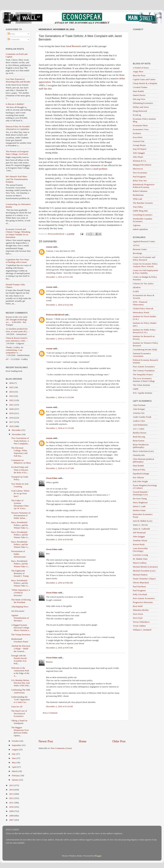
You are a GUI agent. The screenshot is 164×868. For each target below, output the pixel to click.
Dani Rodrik (138, 91)
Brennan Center (140, 249)
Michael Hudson (140, 575)
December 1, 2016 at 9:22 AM (59, 305)
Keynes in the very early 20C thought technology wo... (17, 320)
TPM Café (138, 199)
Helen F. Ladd (139, 506)
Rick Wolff (138, 606)
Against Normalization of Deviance (20, 618)
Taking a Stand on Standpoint (19, 722)
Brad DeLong (139, 437)
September (17, 745)
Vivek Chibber (139, 626)
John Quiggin (139, 153)
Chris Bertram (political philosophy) (143, 460)
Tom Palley (138, 207)
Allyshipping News (20, 607)
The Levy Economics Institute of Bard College (144, 380)
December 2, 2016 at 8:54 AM (59, 539)
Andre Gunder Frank (142, 417)
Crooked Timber (140, 87)
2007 (12, 820)
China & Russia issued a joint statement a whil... (17, 339)
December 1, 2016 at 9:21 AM (59, 277)
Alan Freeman (139, 405)
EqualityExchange (141, 473)
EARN (136, 291)
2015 (12, 785)
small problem (100, 169)
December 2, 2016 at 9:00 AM (59, 583)
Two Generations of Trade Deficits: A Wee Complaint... (20, 441)
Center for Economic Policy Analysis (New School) (145, 265)
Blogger (98, 856)
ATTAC (136, 245)
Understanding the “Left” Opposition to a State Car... (21, 699)
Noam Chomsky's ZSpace (144, 579)
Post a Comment (50, 713)
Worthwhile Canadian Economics (143, 220)
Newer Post (46, 741)
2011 (12, 803)
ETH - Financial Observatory (140, 303)
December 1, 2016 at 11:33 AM (60, 428)
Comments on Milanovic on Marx (21, 461)
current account (67, 72)
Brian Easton (139, 441)
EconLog (137, 115)
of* (7, 359)
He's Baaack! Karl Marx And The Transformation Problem (17, 179)
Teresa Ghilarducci (141, 622)
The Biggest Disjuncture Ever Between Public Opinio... (20, 731)
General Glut (139, 141)
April (14, 767)
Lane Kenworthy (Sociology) (140, 550)
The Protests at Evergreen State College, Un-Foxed (17, 153)
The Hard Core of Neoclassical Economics (19, 713)
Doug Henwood (140, 111)
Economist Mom (140, 125)
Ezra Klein (138, 137)
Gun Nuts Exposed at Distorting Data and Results (18, 80)
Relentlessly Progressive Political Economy (144, 186)
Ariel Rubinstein (140, 425)
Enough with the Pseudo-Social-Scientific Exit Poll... (19, 660)
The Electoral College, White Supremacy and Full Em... (19, 452)
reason (49, 247)
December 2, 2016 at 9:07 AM (59, 648)
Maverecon (138, 169)
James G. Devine (140, 525)
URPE (136, 389)
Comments (14, 39)
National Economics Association (142, 355)
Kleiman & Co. (140, 161)
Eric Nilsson (138, 477)
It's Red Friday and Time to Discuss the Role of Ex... (20, 470)
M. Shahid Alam (140, 559)
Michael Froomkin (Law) (144, 571)
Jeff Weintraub (139, 533)
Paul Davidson (139, 586)
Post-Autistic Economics (144, 367)
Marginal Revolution (142, 165)
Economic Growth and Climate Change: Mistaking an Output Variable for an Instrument (18, 233)
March (15, 771)
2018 (12, 418)
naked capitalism (140, 229)
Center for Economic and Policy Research (144, 258)
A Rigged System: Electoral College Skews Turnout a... (21, 628)
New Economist (140, 173)
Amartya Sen (139, 413)
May (14, 762)
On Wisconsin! (18, 611)
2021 (12, 405)
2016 (12, 426)
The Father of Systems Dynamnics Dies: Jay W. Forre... (20, 504)
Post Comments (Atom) (61, 748)
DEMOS (137, 287)
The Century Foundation (144, 371)
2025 (12, 387)
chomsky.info (139, 455)
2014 (12, 790)
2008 (12, 816)
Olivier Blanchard (141, 583)
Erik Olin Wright (140, 481)
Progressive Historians (143, 602)
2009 (12, 811)
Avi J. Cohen (139, 429)
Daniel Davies (139, 95)
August (15, 749)
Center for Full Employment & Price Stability (145, 272)
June (14, 758)
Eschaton (137, 133)
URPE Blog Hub (140, 211)
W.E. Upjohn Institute (143, 393)
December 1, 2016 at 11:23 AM (60, 397)
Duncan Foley (139, 470)
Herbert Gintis (139, 510)
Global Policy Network (143, 308)
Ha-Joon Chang (140, 498)
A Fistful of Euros (141, 68)
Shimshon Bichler (141, 610)
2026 (12, 383)
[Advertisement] (82, 730)
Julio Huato (138, 157)
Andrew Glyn (139, 421)
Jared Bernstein (74, 46)
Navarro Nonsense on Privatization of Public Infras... (21, 515)
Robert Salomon (140, 191)
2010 (12, 807)
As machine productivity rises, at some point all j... (17, 330)
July (14, 754)
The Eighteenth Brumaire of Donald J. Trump (20, 573)
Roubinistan (138, 195)
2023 (12, 396)
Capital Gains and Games (144, 79)
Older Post (119, 741)
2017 (12, 422)
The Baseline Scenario (143, 203)
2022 (12, 400)
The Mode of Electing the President (21, 601)
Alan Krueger (139, 409)
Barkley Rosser (140, 433)
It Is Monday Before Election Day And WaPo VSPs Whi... (21, 683)
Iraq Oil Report (140, 149)
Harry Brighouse (140, 502)
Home (83, 741)
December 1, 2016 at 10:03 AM (60, 339)
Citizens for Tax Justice (143, 283)
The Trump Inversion (21, 635)
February (16, 775)
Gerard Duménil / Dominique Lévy (141, 493)
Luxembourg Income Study (145, 349)
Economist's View (141, 129)
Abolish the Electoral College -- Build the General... (21, 648)
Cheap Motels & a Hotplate (145, 83)
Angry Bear (138, 71)
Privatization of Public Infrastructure (19, 554)
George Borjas (139, 145)
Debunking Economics (143, 103)
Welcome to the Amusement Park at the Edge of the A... (20, 672)
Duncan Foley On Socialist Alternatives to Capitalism (18, 128)
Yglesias (137, 225)
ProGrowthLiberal (55, 315)
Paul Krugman (139, 177)
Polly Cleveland (140, 594)
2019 (12, 413)
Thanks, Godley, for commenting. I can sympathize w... (15, 350)
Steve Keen (138, 614)
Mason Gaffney (140, 563)
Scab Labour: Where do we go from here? (20, 493)
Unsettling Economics (143, 215)
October (16, 741)
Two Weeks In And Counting (20, 485)
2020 (12, 409)
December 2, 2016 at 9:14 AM (59, 706)
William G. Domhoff (142, 630)
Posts (11, 34)
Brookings (137, 253)
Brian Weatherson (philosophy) (141, 446)
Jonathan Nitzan (140, 540)
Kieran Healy (139, 544)
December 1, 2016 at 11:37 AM (60, 468)
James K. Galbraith (141, 529)
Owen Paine (52, 478)
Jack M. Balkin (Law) (143, 521)
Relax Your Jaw (140, 181)
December (17, 430)
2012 (12, 798)
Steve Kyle (138, 618)
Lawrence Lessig (140, 555)
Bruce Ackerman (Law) (143, 451)
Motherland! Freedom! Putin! (20, 640)
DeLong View (139, 99)
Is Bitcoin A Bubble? (15, 104)
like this (48, 89)
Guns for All (17, 707)
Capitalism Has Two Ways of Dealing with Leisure (17, 261)
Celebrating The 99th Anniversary (21, 691)
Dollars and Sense (141, 107)
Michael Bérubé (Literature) (145, 567)
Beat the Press (139, 75)
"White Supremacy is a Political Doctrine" (21, 593)
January (15, 780)
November (17, 434)
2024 (12, 392)
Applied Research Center (144, 241)
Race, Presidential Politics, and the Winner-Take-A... (20, 525)
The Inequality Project (143, 374)
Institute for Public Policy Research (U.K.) (144, 331)
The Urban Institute (142, 385)
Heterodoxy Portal (141, 312)
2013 (12, 794)
